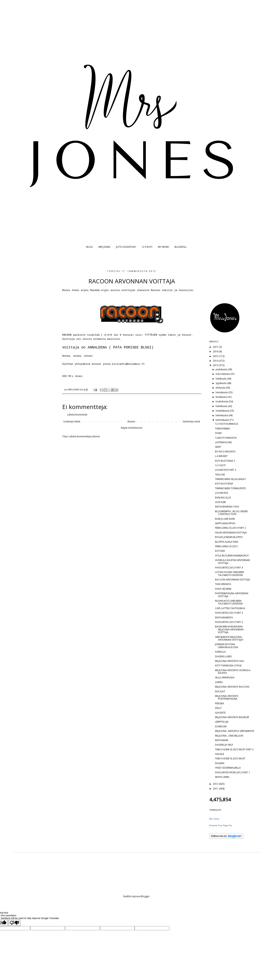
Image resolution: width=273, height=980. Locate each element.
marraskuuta (223, 374)
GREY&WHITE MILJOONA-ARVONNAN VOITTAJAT (229, 638)
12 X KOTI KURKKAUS (227, 424)
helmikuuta (222, 415)
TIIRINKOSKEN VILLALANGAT (230, 479)
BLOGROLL (181, 247)
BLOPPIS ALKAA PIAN (227, 542)
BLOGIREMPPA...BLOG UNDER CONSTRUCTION (231, 513)
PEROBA (220, 703)
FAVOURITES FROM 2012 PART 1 (233, 772)
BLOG (90, 247)
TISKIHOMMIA (222, 429)
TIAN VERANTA (223, 584)
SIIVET (218, 447)
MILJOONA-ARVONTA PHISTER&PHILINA (227, 697)
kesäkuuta (222, 397)
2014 (216, 361)
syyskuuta (221, 383)
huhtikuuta (222, 406)
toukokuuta (222, 401)
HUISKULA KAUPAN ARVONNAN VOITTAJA (233, 561)
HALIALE (220, 754)
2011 (216, 789)
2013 (216, 365)
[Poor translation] (14, 923)
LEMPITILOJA (222, 722)
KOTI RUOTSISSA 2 (225, 461)
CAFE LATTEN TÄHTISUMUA (230, 608)
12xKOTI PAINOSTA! (226, 438)
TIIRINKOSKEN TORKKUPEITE (230, 488)
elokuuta (221, 388)
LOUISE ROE (222, 493)
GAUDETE (220, 713)
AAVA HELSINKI (223, 589)
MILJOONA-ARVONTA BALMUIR (232, 717)
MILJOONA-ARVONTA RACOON (232, 687)
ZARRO (219, 682)
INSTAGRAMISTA (224, 618)
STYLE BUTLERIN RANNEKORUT (232, 556)
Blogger (145, 896)
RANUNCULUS (223, 498)
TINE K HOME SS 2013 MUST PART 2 (234, 749)
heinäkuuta (222, 392)
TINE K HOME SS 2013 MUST (230, 758)
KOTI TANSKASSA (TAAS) (228, 665)
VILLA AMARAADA (225, 677)
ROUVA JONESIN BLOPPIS (229, 537)
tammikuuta (222, 420)
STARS (218, 433)
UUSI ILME (220, 502)
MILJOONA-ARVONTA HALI (230, 661)
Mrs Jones (214, 819)
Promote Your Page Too (221, 825)
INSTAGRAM (222, 740)
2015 (216, 356)
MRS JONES (104, 247)
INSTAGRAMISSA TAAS (227, 507)
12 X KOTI (147, 247)
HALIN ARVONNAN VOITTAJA (231, 533)
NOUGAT (220, 691)
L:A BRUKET (221, 456)
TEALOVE (220, 475)
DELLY (218, 708)
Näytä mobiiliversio (132, 428)
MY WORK (163, 247)
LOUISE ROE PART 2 (226, 470)
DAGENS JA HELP (224, 745)
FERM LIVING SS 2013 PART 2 (230, 528)
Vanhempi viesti (191, 421)
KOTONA (220, 551)
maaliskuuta (223, 411)
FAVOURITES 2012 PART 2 (229, 622)
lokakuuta (221, 379)
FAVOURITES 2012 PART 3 (229, 613)
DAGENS (220, 763)
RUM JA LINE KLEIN (225, 519)
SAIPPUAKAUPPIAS (225, 523)
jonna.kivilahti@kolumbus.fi (124, 364)
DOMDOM (221, 726)
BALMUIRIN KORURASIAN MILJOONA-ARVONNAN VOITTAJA (229, 629)
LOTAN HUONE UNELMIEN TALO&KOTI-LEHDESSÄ (229, 573)
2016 (216, 351)
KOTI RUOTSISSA (224, 484)
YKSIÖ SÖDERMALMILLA (228, 768)
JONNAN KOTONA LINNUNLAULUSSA (227, 646)
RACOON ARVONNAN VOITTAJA (233, 580)
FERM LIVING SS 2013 (226, 546)
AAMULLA (220, 652)
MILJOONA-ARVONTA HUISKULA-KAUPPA (233, 672)
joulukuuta (222, 369)
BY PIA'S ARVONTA (225, 452)
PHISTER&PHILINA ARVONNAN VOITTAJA (232, 595)
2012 (216, 784)
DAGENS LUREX (223, 656)
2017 (216, 347)
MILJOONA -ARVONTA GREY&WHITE (235, 731)
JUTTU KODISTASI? (126, 247)
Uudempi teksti (72, 421)
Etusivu (131, 421)
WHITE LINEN (222, 777)
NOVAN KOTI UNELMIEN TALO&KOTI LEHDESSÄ (229, 602)
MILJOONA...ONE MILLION (229, 736)
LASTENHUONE (223, 442)
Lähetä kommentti (77, 415)
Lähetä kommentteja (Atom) (84, 436)
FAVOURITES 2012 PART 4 (229, 568)
